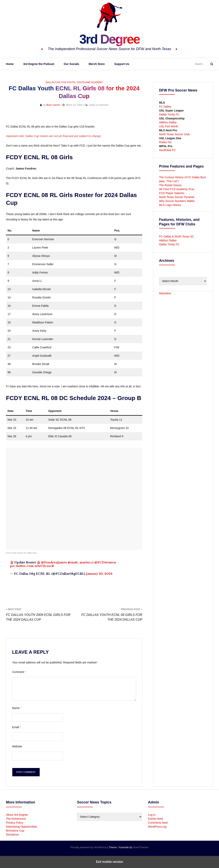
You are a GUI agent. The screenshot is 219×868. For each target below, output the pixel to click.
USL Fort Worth (169, 126)
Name (17, 708)
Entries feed (155, 819)
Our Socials (71, 64)
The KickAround (16, 819)
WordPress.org (157, 827)
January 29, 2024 (99, 574)
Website (17, 746)
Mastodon (165, 293)
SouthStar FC (168, 150)
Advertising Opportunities (21, 827)
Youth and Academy (90, 82)
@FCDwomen (105, 562)
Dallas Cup (53, 82)
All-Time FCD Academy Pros (177, 189)
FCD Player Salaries (172, 193)
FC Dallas (165, 107)
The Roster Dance (171, 185)
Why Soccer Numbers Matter (177, 201)
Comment (19, 672)
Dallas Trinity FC (169, 114)
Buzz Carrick (53, 105)
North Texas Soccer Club (174, 134)
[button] (125, 118)
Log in (152, 815)
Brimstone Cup (15, 831)
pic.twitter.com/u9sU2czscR (32, 566)
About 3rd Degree (17, 815)
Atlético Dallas (168, 122)
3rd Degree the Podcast (39, 64)
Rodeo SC (166, 142)
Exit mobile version (109, 862)
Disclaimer (12, 835)
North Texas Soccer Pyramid (177, 197)
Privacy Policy (15, 823)
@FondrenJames (54, 562)
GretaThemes (141, 847)
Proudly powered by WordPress (89, 847)
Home (10, 64)
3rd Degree (109, 39)
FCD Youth (68, 82)
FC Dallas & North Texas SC (177, 236)
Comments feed (158, 823)
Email (16, 727)
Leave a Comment (98, 105)
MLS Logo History (170, 205)
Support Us (122, 64)
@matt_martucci (81, 562)
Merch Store (97, 64)
